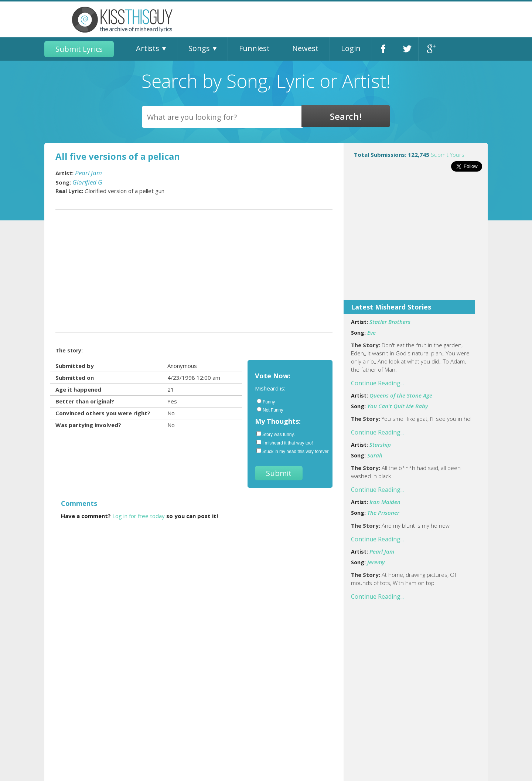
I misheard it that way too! (285, 443)
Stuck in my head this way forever (291, 451)
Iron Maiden (385, 502)
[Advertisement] (416, 241)
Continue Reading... (377, 383)
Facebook (383, 49)
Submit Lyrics (79, 49)
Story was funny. (276, 434)
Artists (148, 48)
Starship (380, 444)
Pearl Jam (382, 551)
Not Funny (270, 410)
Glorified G (87, 182)
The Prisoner (383, 513)
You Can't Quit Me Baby (398, 406)
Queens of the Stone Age (401, 395)
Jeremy (376, 562)
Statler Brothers (390, 322)
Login (351, 48)
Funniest (254, 48)
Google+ (430, 49)
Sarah (375, 455)
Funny (266, 402)
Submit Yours (448, 155)
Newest (305, 48)
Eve (371, 332)
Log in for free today (139, 516)
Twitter (407, 49)
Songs (199, 48)
